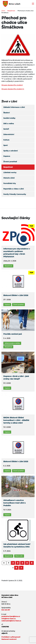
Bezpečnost (11, 11)
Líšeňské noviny (10, 173)
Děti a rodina (9, 124)
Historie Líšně (9, 178)
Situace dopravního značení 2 (13, 89)
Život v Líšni (19, 556)
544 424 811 (6, 610)
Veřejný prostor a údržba (12, 343)
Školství (7, 113)
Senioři (6, 129)
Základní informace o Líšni (14, 107)
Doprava (7, 156)
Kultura (6, 140)
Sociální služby (9, 118)
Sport (6, 145)
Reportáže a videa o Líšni (14, 189)
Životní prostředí (10, 162)
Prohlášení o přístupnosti (11, 637)
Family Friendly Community (15, 194)
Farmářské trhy (10, 183)
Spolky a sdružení (11, 151)
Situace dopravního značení (12, 85)
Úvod (3, 11)
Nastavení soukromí (9, 639)
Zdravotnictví (9, 134)
